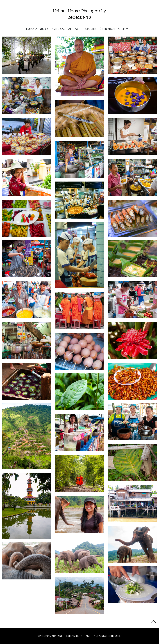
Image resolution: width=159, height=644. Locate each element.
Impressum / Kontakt (50, 636)
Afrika (73, 29)
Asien (44, 29)
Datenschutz (74, 636)
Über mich (107, 29)
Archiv (123, 29)
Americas (58, 29)
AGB (88, 636)
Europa (32, 29)
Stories (91, 29)
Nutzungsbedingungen (108, 636)
